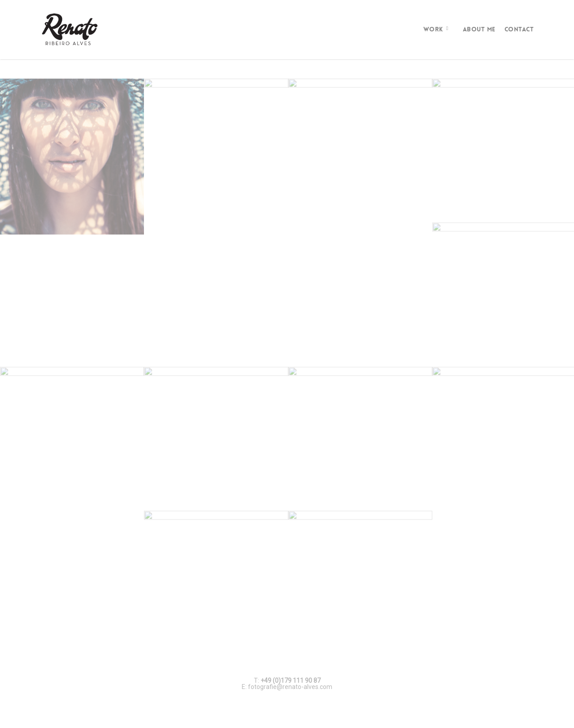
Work (437, 29)
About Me (479, 29)
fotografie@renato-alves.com (290, 687)
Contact (519, 29)
